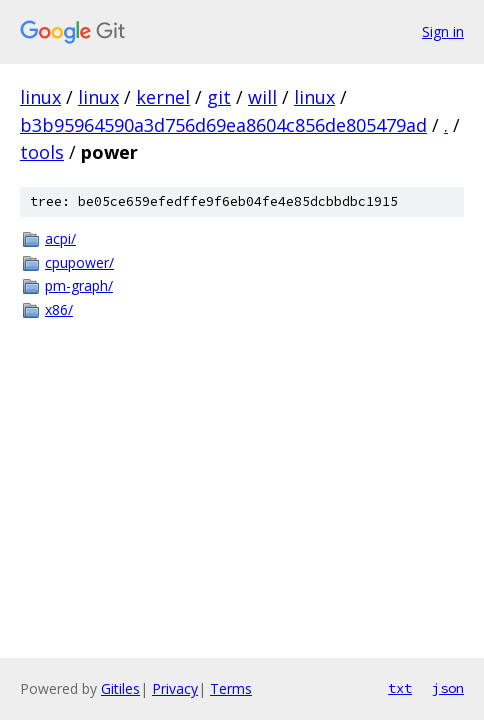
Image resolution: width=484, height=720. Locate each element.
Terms (231, 688)
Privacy (175, 688)
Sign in (443, 31)
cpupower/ (79, 262)
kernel (163, 97)
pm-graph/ (79, 285)
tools (42, 152)
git (219, 97)
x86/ (59, 309)
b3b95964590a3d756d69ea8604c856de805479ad (223, 125)
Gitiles (120, 688)
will (262, 97)
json (448, 688)
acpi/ (60, 238)
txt (400, 688)
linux (40, 97)
